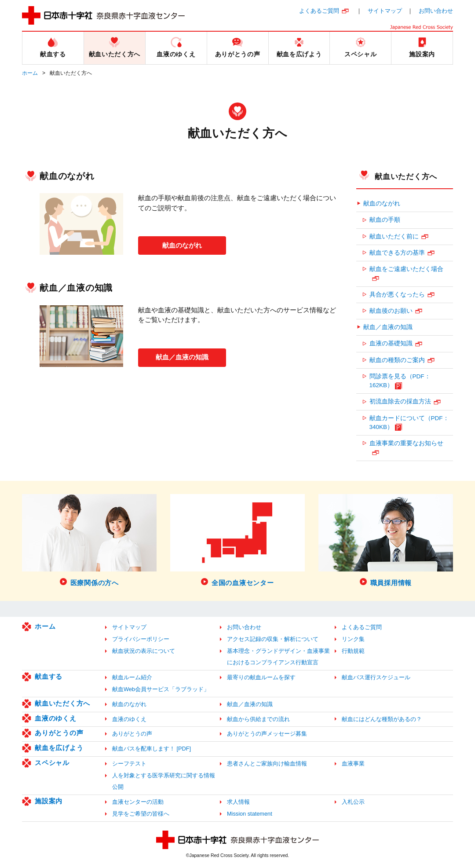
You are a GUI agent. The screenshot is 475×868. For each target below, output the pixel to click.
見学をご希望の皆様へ (141, 814)
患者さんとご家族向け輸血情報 (267, 764)
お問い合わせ (436, 11)
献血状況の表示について (144, 651)
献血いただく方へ (406, 176)
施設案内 (49, 801)
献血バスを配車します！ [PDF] (152, 749)
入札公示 (353, 802)
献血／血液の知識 (182, 356)
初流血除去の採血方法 (400, 401)
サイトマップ (385, 11)
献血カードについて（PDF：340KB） (409, 423)
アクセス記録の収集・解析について (273, 639)
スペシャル (52, 763)
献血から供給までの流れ (258, 719)
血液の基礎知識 (391, 343)
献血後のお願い (391, 311)
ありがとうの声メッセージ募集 (267, 734)
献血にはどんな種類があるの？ (382, 719)
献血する (49, 676)
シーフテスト (129, 764)
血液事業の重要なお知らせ (406, 443)
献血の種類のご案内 (397, 360)
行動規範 (353, 651)
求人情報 (238, 802)
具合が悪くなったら (397, 295)
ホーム (30, 73)
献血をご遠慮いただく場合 (406, 269)
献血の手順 (385, 220)
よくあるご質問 (319, 11)
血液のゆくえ (56, 718)
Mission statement (250, 814)
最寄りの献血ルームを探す (261, 677)
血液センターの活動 (138, 802)
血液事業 (353, 764)
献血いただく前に (394, 236)
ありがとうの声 (59, 733)
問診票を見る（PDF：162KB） (400, 381)
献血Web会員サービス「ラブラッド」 (161, 689)
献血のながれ (182, 244)
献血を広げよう (59, 748)
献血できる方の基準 (397, 253)
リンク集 (353, 639)
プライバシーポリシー (141, 639)
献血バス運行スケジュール (376, 677)
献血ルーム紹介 (132, 677)
